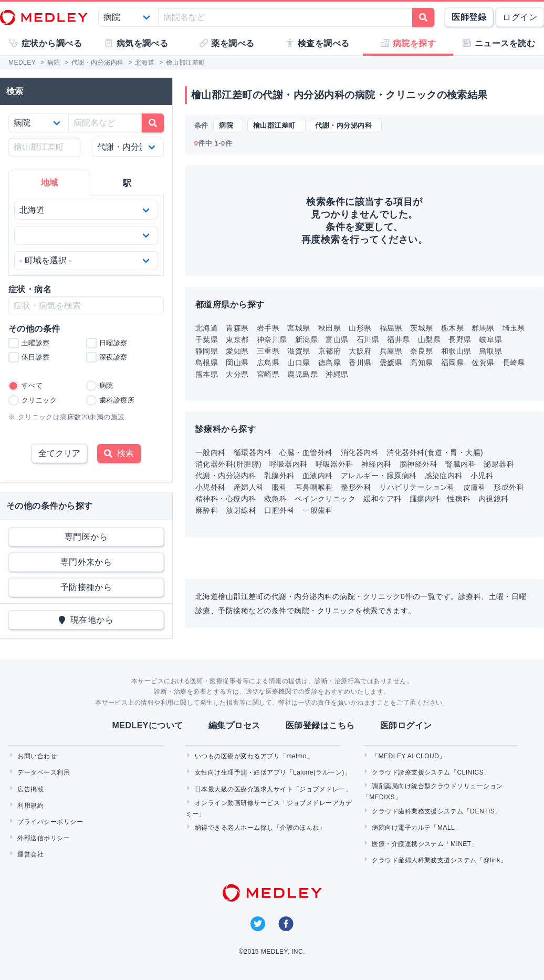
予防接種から (86, 587)
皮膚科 (474, 487)
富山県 (337, 339)
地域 (50, 183)
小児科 (482, 476)
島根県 (207, 363)
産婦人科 (249, 487)
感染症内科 (444, 476)
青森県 (237, 328)
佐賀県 (483, 363)
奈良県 (421, 351)
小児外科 (211, 487)
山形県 (360, 328)
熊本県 (207, 374)
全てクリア (59, 453)
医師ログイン (406, 725)
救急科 (275, 499)
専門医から (86, 537)
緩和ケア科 (382, 499)
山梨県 (429, 339)
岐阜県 (491, 339)
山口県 (299, 363)
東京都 (237, 339)
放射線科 (241, 510)
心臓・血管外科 (306, 452)
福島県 (391, 328)
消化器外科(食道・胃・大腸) (435, 452)
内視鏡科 (494, 499)
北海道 (207, 328)
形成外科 (509, 487)
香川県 (360, 363)
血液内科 (318, 476)
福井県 (398, 339)
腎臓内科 (461, 464)
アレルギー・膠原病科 (379, 476)
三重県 (268, 351)
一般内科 (211, 452)
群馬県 (483, 328)
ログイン (520, 17)
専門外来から (86, 562)
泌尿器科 (499, 464)
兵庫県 (391, 351)
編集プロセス (234, 725)
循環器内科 (253, 452)
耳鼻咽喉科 (314, 487)
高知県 (421, 363)
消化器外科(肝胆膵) (228, 464)
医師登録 (469, 17)
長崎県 (514, 363)
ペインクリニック (325, 499)
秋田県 (329, 328)
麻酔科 (207, 510)
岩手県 (268, 328)
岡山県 (237, 363)
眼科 (280, 487)
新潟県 (306, 339)
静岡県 (207, 351)
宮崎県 (268, 374)
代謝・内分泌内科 (226, 476)
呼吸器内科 (288, 464)
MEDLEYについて (147, 725)
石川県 (368, 339)
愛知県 (237, 351)
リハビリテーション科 (417, 487)
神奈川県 (272, 339)
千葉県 (207, 339)
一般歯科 (318, 510)
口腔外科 (279, 510)
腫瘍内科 (425, 499)
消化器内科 (360, 452)
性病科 (459, 499)
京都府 (329, 351)
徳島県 (329, 363)
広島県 (268, 363)
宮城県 (299, 328)
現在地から (86, 620)
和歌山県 (456, 351)
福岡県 (452, 363)
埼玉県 (514, 328)
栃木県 (452, 328)
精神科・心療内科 (226, 499)
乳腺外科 (279, 476)
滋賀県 (299, 351)
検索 (119, 453)
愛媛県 (391, 363)
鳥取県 (491, 351)
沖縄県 (337, 374)
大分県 (237, 374)
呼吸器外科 (334, 464)
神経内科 (376, 464)
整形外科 (356, 487)
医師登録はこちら (320, 725)
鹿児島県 (302, 374)
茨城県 (421, 328)
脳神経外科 (419, 464)
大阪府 (360, 351)
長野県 (460, 339)
